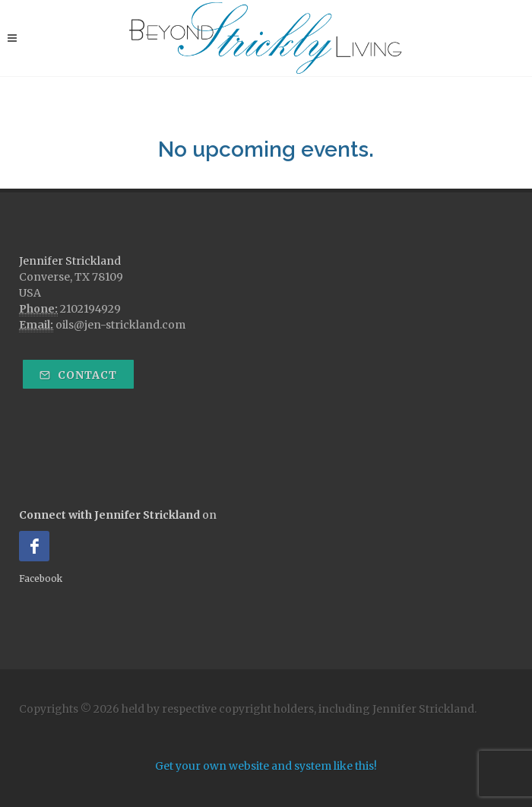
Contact (78, 375)
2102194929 (90, 309)
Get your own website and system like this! (266, 766)
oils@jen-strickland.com (120, 325)
